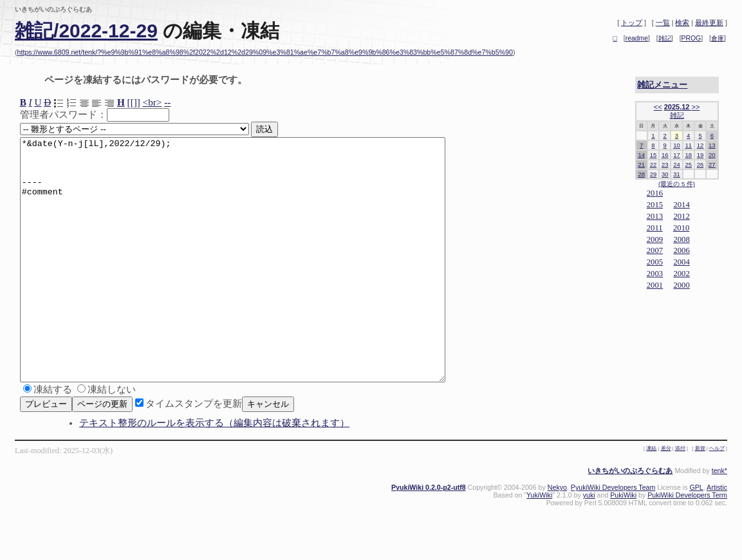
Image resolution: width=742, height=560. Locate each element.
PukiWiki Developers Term (687, 543)
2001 (655, 285)
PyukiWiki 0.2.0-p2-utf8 (429, 536)
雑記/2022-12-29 (86, 31)
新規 (700, 497)
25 (688, 164)
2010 (681, 228)
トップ (632, 23)
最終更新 (709, 23)
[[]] (134, 102)
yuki (589, 543)
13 (712, 145)
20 (712, 155)
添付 (680, 497)
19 (700, 155)
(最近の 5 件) (677, 184)
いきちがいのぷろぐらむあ (630, 519)
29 (654, 174)
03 (659, 274)
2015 (655, 205)
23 (665, 164)
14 (641, 155)
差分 (666, 497)
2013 (655, 216)
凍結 (651, 497)
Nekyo (557, 536)
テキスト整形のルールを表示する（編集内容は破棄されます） (214, 471)
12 (700, 145)
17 (677, 155)
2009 (655, 239)
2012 (681, 216)
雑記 (665, 38)
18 (688, 155)
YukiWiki (539, 543)
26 (700, 164)
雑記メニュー (662, 85)
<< (658, 107)
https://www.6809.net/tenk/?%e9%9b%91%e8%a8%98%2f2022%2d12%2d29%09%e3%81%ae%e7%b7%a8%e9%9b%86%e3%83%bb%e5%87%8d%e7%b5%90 (265, 52)
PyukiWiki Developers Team (613, 536)
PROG (691, 38)
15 (654, 155)
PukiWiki (623, 543)
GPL (696, 536)
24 (677, 164)
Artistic (717, 536)
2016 (655, 193)
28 (641, 174)
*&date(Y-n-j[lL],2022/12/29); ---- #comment (258, 284)
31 (677, 174)
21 (641, 164)
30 (665, 174)
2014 (681, 205)
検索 (682, 23)
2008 (681, 239)
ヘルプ (717, 497)
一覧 (663, 23)
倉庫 (718, 38)
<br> (153, 102)
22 (654, 164)
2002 (681, 274)
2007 (655, 250)
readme (637, 38)
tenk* (719, 519)
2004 (681, 262)
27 (712, 164)
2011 (655, 228)
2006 (681, 250)
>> (695, 107)
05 (659, 262)
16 (665, 155)
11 (688, 145)
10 (677, 145)
